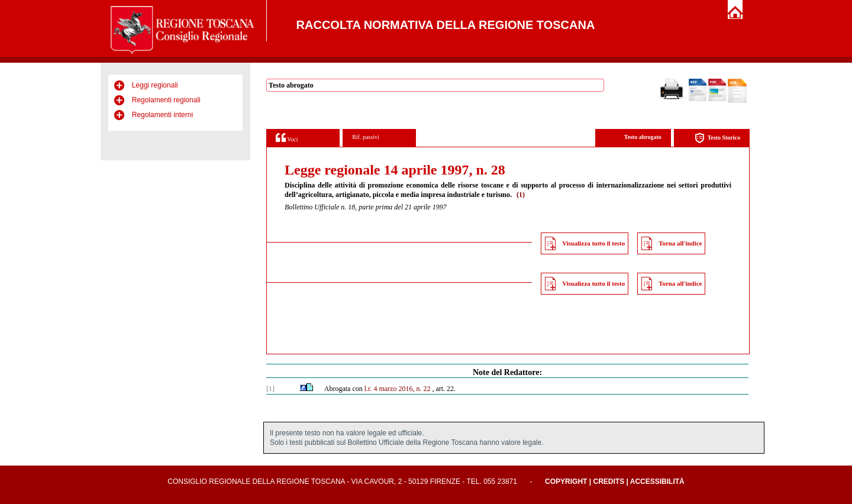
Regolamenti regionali (166, 100)
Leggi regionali (155, 85)
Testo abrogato (643, 137)
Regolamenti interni (162, 115)
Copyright (566, 482)
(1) (521, 195)
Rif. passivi (366, 137)
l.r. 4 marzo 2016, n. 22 (398, 389)
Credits (609, 482)
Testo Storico (717, 138)
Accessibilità (657, 482)
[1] (270, 389)
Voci (287, 138)
